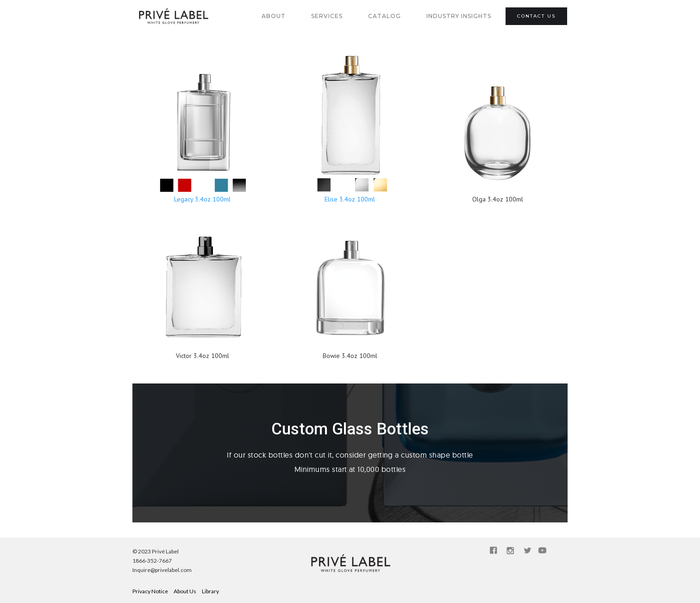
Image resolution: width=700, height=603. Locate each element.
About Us (185, 591)
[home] (173, 16)
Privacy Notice (150, 591)
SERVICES (327, 16)
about (274, 16)
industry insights (459, 16)
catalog (384, 16)
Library (210, 591)
